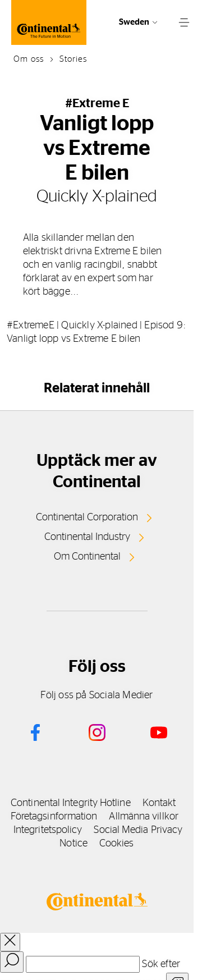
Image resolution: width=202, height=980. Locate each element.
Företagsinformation (54, 817)
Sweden (134, 22)
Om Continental (87, 557)
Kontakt (159, 803)
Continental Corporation (87, 518)
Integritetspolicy (48, 830)
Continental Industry (87, 537)
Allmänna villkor (143, 817)
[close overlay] (10, 942)
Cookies (117, 844)
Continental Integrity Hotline (71, 803)
